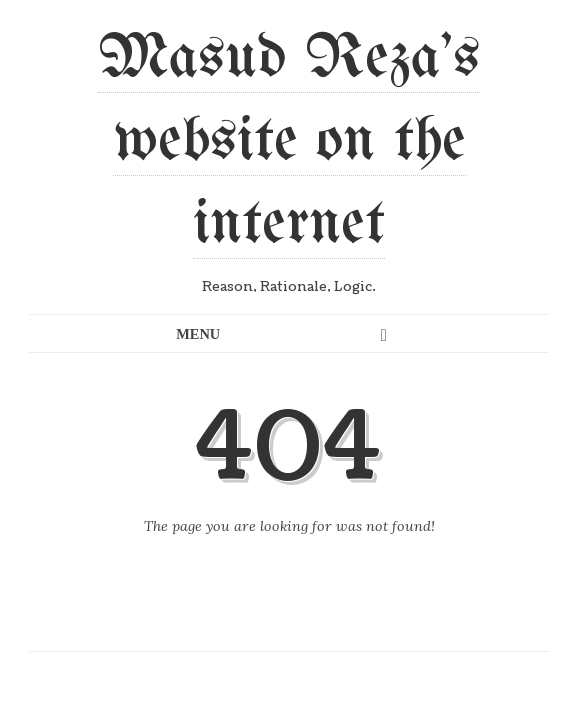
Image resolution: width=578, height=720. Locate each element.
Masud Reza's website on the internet (289, 142)
